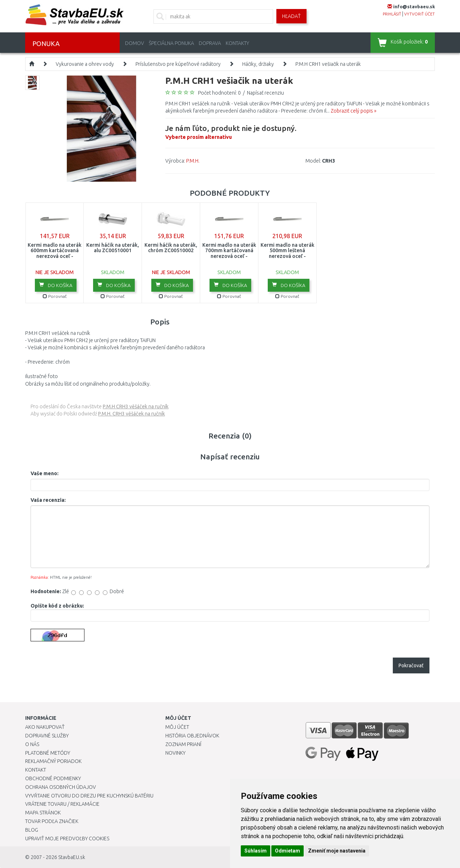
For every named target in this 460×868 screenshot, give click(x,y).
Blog (32, 830)
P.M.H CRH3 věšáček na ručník (136, 406)
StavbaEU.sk (72, 857)
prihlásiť (392, 14)
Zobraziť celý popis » (353, 111)
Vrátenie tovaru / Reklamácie (62, 804)
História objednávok (192, 736)
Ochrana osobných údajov (61, 787)
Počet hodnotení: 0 (219, 93)
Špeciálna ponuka (171, 43)
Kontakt (36, 770)
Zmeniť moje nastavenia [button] (337, 851)
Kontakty (237, 43)
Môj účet (177, 727)
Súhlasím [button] (256, 851)
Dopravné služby (47, 736)
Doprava (210, 43)
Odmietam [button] (287, 851)
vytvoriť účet (420, 14)
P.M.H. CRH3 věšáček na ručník (132, 414)
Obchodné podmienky (53, 778)
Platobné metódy (48, 753)
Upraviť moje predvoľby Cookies (67, 839)
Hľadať (291, 16)
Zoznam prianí (183, 744)
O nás (32, 744)
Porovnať (55, 296)
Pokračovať (411, 665)
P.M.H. (193, 161)
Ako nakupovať (45, 727)
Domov (135, 43)
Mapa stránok (43, 813)
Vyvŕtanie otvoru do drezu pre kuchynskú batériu (89, 796)
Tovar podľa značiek (52, 821)
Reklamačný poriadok (53, 761)
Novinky (175, 753)
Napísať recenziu (265, 93)
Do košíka (56, 285)
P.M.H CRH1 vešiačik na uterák (328, 64)
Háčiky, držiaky (258, 64)
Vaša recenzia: (48, 500)
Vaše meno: (45, 473)
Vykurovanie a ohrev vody (85, 64)
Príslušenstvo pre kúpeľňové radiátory (178, 64)
